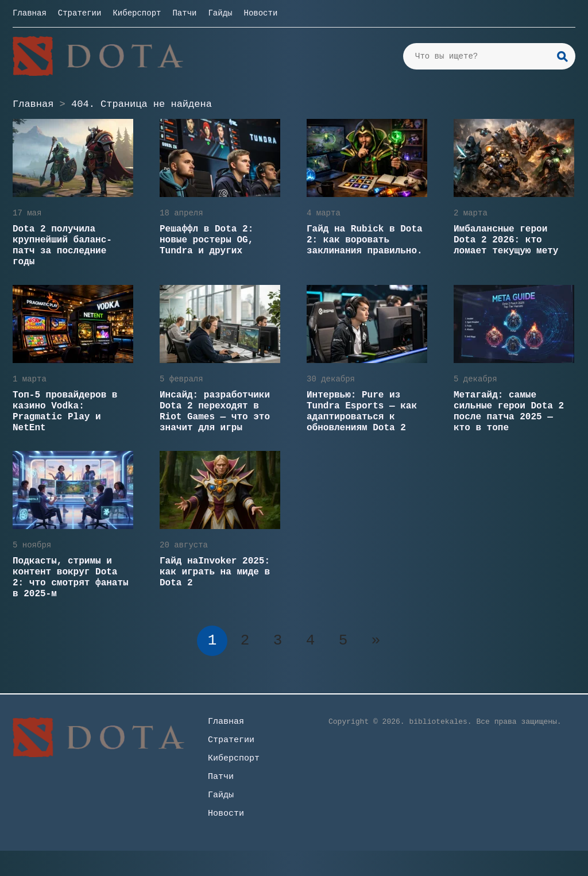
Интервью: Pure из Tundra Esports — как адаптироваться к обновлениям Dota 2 (362, 412)
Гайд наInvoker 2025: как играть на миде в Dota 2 (215, 572)
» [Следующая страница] (376, 640)
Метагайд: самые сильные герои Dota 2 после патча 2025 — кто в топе (509, 412)
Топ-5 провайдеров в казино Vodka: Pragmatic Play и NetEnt (65, 412)
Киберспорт (137, 13)
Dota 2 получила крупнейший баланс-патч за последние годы (62, 246)
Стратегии (80, 13)
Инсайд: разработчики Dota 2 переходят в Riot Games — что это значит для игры (215, 412)
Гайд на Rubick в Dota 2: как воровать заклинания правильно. (365, 240)
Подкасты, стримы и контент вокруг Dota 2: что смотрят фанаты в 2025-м (71, 578)
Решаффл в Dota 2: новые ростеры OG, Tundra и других (206, 240)
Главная (30, 13)
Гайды (220, 13)
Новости (260, 13)
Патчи (184, 13)
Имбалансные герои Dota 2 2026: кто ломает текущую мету (506, 240)
